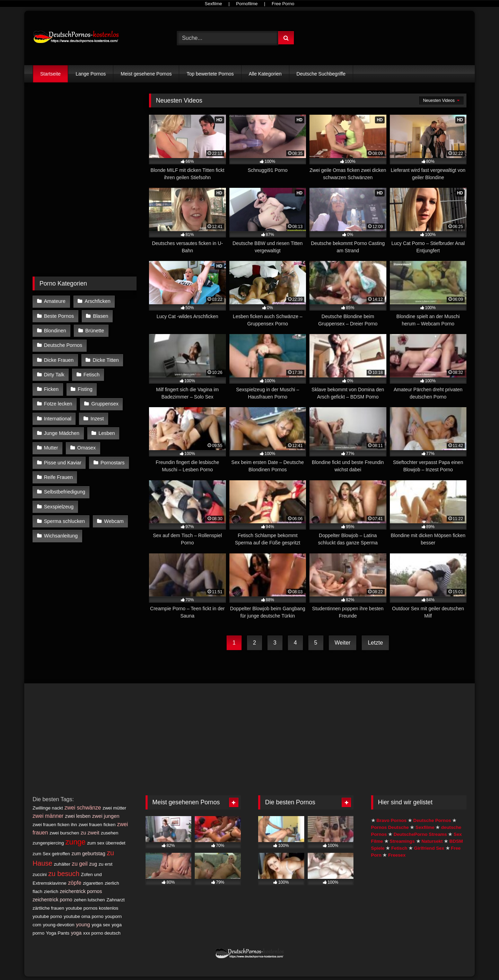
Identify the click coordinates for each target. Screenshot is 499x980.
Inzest (97, 419)
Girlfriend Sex (429, 848)
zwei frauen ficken (97, 825)
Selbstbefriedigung (65, 492)
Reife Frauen (58, 477)
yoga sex (101, 925)
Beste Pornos (59, 316)
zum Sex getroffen (51, 854)
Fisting (85, 389)
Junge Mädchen (62, 433)
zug (93, 864)
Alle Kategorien (265, 74)
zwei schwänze (83, 808)
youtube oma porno (84, 916)
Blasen (100, 316)
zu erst (105, 864)
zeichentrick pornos (81, 891)
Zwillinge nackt (48, 808)
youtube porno (47, 916)
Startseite (50, 74)
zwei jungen (106, 816)
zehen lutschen (89, 900)
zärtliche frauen (48, 908)
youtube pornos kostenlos (92, 908)
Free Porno (283, 4)
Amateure (55, 301)
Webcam (114, 521)
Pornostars (113, 463)
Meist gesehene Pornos (146, 74)
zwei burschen (64, 833)
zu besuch (64, 874)
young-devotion (59, 925)
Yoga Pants (58, 933)
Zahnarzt (116, 900)
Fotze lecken (58, 404)
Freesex (397, 855)
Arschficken (97, 301)
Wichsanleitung (61, 536)
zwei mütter (114, 808)
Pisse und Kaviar (63, 463)
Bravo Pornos (391, 820)
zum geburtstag (88, 854)
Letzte (375, 643)
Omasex (87, 448)
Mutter (51, 448)
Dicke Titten (106, 360)
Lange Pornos (91, 74)
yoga (76, 933)
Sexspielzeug (59, 507)
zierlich (51, 891)
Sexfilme (213, 4)
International (58, 419)
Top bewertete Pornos (210, 74)
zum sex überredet (106, 843)
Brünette (95, 331)
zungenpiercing (48, 843)
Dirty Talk (54, 375)
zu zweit (90, 833)
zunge (76, 842)
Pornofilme (247, 4)
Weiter (343, 643)
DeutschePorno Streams (420, 834)
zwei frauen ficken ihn (55, 825)
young (83, 924)
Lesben (107, 433)
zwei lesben (78, 816)
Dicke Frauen (59, 360)
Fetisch (91, 375)
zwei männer (48, 816)
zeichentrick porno (52, 900)
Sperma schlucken (64, 521)
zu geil (80, 864)
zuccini (40, 874)
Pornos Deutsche (390, 827)
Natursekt (432, 841)
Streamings (402, 841)
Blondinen (55, 331)
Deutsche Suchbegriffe (321, 74)
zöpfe (75, 883)
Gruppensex (105, 404)
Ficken (51, 389)
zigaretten (93, 883)
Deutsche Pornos (63, 345)
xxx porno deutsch (102, 933)
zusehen (110, 833)
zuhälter (62, 864)
